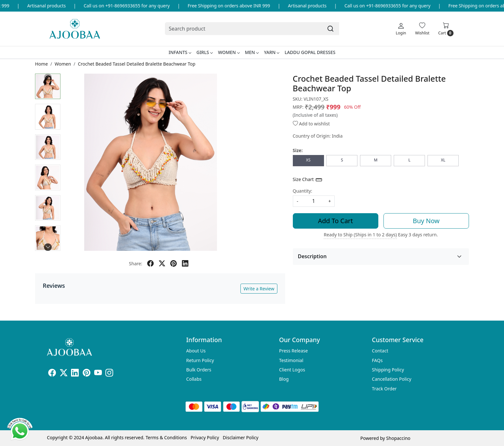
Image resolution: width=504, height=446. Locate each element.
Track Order (384, 389)
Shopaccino (398, 438)
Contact (380, 351)
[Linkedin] (75, 374)
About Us (196, 351)
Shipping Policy (388, 370)
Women (229, 52)
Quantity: (303, 191)
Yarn (271, 52)
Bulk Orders (199, 370)
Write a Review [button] (259, 289)
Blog (284, 379)
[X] (64, 374)
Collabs (194, 379)
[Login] (401, 29)
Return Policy (200, 360)
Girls (204, 52)
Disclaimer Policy (241, 437)
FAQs (377, 360)
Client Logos (292, 370)
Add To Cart (335, 221)
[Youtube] (98, 374)
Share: (135, 264)
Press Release (293, 351)
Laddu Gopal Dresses (310, 52)
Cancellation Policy (392, 379)
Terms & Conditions (166, 437)
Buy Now (426, 221)
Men (252, 52)
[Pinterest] (86, 374)
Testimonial (291, 360)
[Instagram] (109, 374)
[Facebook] (52, 374)
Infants (180, 52)
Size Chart (308, 180)
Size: (298, 150)
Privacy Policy (205, 437)
